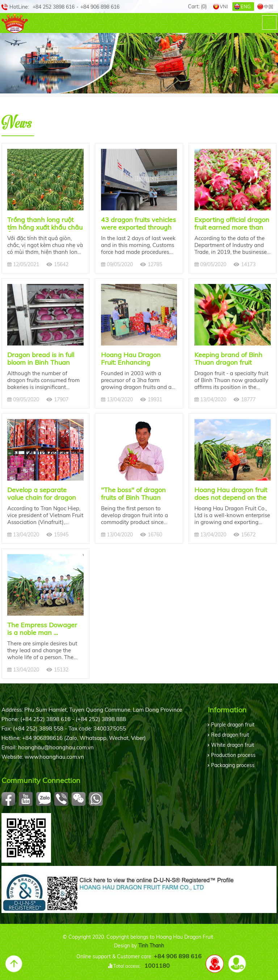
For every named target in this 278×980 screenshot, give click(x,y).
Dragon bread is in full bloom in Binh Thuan (41, 359)
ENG (246, 7)
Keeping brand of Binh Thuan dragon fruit (228, 359)
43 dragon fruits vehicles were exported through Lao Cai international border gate (138, 224)
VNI (224, 7)
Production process (233, 755)
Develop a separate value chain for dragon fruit (42, 494)
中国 (269, 7)
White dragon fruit (233, 745)
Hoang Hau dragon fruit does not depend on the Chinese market (231, 494)
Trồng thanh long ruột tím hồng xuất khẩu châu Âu (45, 224)
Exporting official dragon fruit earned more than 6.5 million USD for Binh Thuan (232, 224)
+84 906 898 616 (178, 956)
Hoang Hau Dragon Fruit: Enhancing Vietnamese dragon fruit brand (138, 359)
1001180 (157, 966)
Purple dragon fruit (233, 725)
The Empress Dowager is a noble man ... (42, 629)
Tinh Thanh (151, 946)
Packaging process (233, 765)
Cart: (197, 7)
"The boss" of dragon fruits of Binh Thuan (133, 494)
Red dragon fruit (230, 735)
